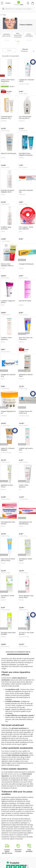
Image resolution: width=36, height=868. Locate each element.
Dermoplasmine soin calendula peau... (25, 523)
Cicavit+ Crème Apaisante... (24, 486)
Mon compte (28, 3)
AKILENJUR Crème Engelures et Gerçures (26, 154)
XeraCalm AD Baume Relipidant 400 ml (8, 191)
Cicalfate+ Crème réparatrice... (6, 338)
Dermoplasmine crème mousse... (8, 523)
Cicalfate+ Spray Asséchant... (6, 228)
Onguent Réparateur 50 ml (8, 412)
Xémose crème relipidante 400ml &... (7, 265)
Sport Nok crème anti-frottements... (26, 338)
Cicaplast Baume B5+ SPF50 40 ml (26, 412)
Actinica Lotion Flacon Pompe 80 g (8, 81)
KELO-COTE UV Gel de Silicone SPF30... (8, 560)
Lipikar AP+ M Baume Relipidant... (8, 449)
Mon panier (33, 3)
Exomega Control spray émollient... (8, 633)
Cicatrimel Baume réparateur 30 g (6, 117)
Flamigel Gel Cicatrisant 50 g (8, 375)
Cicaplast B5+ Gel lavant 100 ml (26, 81)
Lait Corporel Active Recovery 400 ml (25, 117)
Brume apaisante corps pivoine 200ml (26, 597)
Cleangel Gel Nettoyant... (27, 264)
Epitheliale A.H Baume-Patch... (26, 375)
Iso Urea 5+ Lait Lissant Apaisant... (26, 633)
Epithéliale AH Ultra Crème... (7, 486)
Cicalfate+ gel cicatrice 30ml (26, 449)
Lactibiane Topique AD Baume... (8, 302)
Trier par (25, 49)
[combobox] (18, 9)
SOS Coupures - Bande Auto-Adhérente (26, 228)
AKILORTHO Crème (25, 301)
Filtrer (9, 50)
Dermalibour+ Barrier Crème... (26, 560)
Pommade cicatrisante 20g (26, 191)
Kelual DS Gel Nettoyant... (9, 153)
